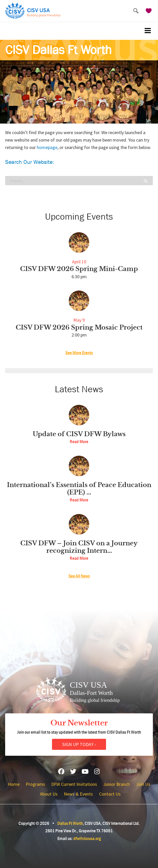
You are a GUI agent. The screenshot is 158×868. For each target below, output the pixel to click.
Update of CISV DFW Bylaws (79, 434)
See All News (79, 576)
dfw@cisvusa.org (87, 839)
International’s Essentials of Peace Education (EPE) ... (79, 489)
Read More (79, 442)
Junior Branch (116, 784)
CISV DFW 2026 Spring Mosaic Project (79, 328)
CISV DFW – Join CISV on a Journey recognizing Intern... (79, 547)
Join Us (143, 784)
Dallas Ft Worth (70, 823)
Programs (35, 784)
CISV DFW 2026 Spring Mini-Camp (79, 269)
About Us (49, 794)
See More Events (79, 353)
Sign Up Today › (79, 744)
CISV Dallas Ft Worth (58, 50)
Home (14, 784)
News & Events (78, 794)
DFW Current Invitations (74, 784)
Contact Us (110, 794)
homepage (47, 147)
